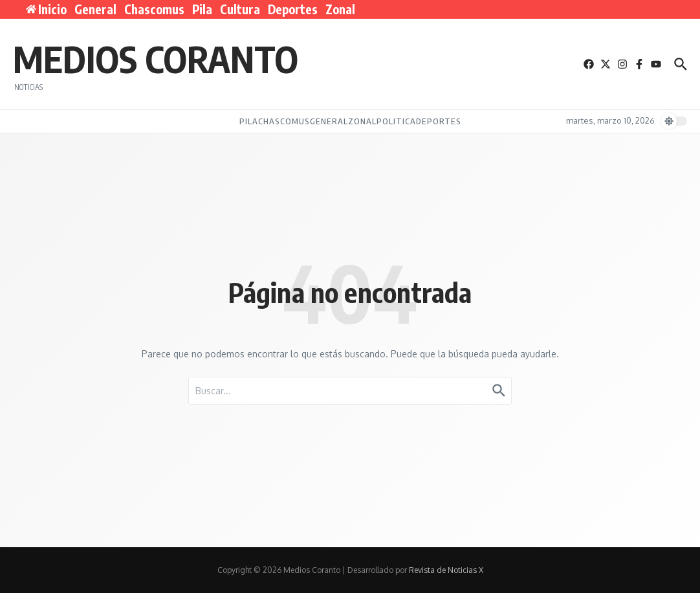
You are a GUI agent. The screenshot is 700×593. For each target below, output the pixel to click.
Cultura (240, 9)
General (95, 9)
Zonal (340, 9)
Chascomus (154, 9)
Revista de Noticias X (446, 570)
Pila (202, 9)
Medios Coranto (156, 58)
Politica (396, 121)
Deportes (293, 9)
